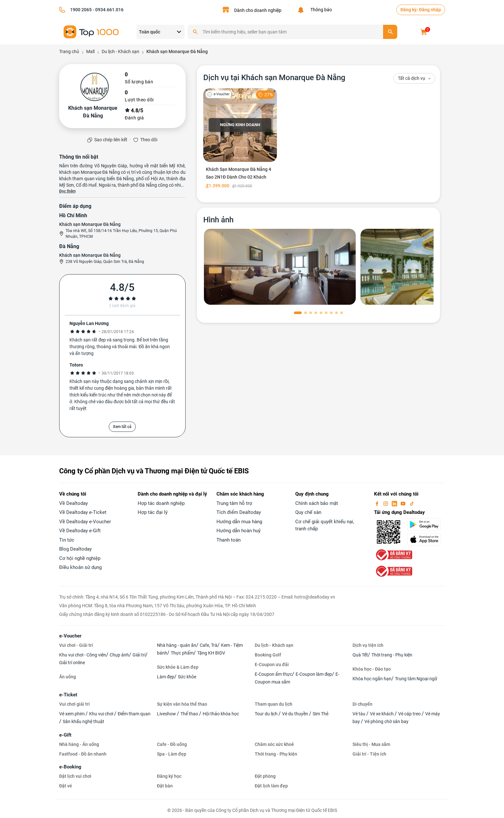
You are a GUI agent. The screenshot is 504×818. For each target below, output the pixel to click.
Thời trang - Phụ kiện (392, 655)
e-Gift (65, 735)
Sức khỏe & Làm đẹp (178, 667)
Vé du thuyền (296, 714)
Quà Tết (360, 655)
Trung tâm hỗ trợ (234, 503)
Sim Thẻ (321, 714)
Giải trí (139, 655)
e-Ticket (68, 695)
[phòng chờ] (280, 267)
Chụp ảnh (119, 655)
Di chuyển (362, 704)
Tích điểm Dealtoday (239, 512)
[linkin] (395, 503)
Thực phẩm (182, 653)
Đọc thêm (67, 191)
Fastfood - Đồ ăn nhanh (83, 754)
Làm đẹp (166, 677)
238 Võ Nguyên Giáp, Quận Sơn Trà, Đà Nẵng (105, 262)
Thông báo (320, 10)
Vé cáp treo (410, 714)
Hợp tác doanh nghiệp (161, 503)
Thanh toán (229, 540)
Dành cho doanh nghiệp (258, 10)
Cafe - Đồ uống (172, 744)
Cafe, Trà (209, 645)
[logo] (91, 31)
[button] (298, 313)
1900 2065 (81, 10)
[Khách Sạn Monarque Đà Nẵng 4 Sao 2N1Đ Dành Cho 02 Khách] (240, 140)
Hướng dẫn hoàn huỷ (238, 531)
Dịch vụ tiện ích (368, 645)
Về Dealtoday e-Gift (80, 531)
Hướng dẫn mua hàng (239, 522)
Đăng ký (408, 10)
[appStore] (426, 539)
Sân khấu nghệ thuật (83, 721)
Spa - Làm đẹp (172, 754)
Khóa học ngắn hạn (372, 679)
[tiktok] (412, 503)
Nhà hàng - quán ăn (177, 645)
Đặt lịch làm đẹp (271, 786)
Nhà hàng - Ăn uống (79, 744)
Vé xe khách (382, 714)
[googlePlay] (426, 525)
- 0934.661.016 (108, 10)
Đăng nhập (430, 10)
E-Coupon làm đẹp (314, 674)
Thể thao (190, 714)
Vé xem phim (72, 714)
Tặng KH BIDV (211, 653)
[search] (390, 32)
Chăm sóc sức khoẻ (274, 744)
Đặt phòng (265, 776)
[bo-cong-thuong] (393, 554)
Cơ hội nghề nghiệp (80, 558)
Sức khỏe (187, 677)
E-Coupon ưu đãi (272, 665)
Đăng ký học (169, 776)
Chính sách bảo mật (317, 503)
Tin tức (67, 540)
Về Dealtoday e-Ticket (83, 512)
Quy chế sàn (308, 512)
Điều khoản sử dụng (80, 567)
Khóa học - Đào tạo (372, 669)
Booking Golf (268, 655)
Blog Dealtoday (75, 549)
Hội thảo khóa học (221, 714)
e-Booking (70, 767)
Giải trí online (72, 663)
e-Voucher (70, 636)
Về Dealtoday (73, 503)
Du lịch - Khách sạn (274, 645)
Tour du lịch (267, 714)
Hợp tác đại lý (153, 512)
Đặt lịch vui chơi (75, 776)
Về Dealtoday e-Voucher (85, 522)
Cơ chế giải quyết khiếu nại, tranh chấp (325, 525)
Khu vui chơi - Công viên (83, 655)
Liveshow (167, 714)
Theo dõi (149, 140)
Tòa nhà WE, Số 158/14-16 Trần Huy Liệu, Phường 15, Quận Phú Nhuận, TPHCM (121, 234)
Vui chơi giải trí (74, 704)
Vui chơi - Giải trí (76, 645)
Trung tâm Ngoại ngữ (416, 679)
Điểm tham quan (134, 714)
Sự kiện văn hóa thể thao (182, 704)
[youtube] (404, 503)
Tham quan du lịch (274, 704)
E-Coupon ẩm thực (273, 674)
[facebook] (378, 503)
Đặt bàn (165, 786)
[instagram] (386, 503)
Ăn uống (68, 677)
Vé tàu (359, 714)
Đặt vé (66, 786)
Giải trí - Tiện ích (369, 754)
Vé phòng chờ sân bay (386, 721)
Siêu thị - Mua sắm (371, 744)
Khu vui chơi (102, 714)
